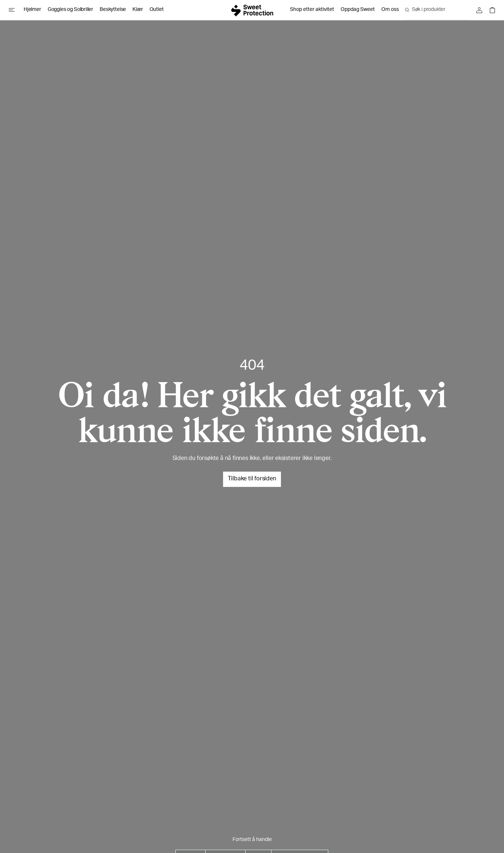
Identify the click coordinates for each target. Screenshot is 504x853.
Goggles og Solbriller (70, 10)
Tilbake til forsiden (252, 479)
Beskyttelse (113, 10)
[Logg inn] (481, 10)
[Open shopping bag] (491, 10)
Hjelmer (32, 10)
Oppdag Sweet (358, 10)
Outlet (157, 10)
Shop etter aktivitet (312, 10)
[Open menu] (15, 10)
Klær (138, 10)
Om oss (390, 10)
